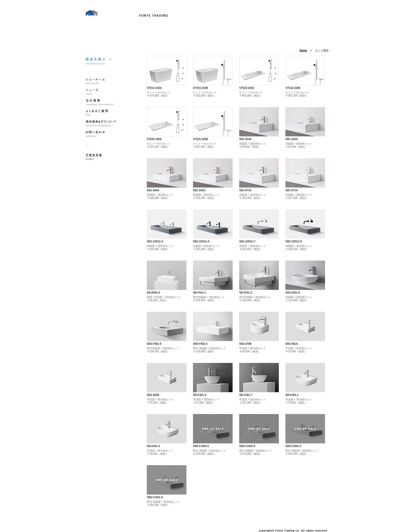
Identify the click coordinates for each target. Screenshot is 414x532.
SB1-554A (245, 139)
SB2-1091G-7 (247, 241)
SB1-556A (153, 190)
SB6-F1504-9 (247, 446)
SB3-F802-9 (154, 344)
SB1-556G (199, 190)
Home (303, 51)
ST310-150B (201, 88)
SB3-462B (153, 395)
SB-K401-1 (292, 395)
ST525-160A (154, 139)
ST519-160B (293, 88)
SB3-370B (245, 344)
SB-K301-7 (246, 395)
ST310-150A (154, 88)
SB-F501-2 (246, 293)
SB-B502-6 (153, 293)
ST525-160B (201, 139)
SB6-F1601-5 (293, 446)
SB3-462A (292, 344)
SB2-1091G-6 (201, 241)
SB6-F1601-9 (155, 497)
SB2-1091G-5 (155, 241)
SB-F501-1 (199, 293)
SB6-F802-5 (200, 344)
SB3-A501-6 (293, 293)
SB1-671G (292, 190)
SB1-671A (245, 190)
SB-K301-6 (200, 395)
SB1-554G (292, 139)
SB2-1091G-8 (294, 241)
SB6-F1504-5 (201, 446)
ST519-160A (247, 88)
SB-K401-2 (153, 446)
